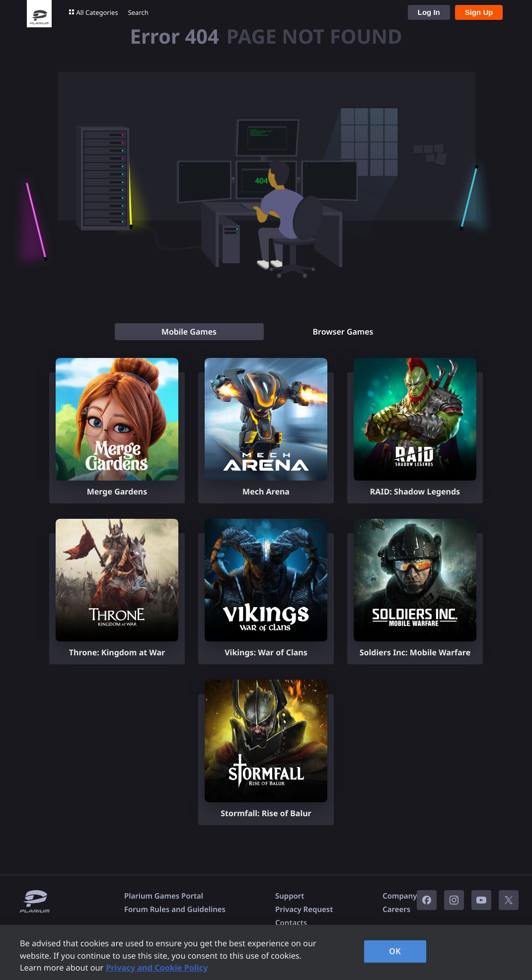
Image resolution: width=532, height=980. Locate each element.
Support (290, 896)
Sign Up (479, 12)
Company (400, 896)
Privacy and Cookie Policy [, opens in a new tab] (157, 968)
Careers (396, 910)
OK (395, 951)
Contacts (291, 923)
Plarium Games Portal (164, 896)
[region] (266, 952)
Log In (429, 12)
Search (138, 12)
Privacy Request (304, 910)
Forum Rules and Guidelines (175, 910)
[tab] (189, 332)
